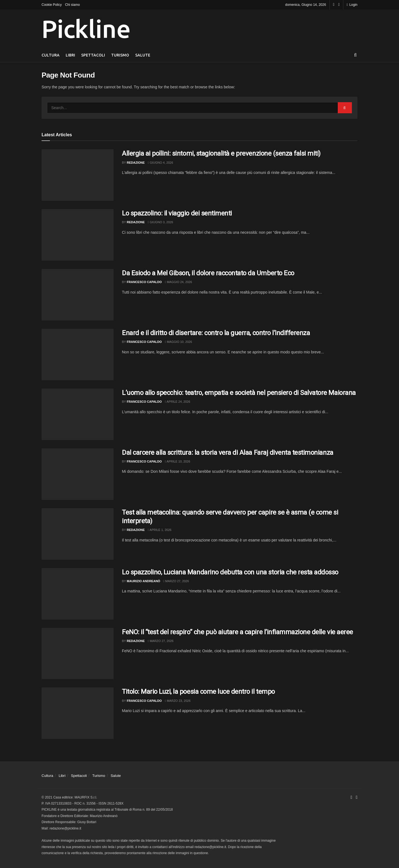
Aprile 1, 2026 (159, 530)
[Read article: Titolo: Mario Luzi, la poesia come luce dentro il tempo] (78, 713)
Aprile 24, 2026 (177, 402)
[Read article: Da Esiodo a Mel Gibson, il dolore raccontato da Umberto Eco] (78, 295)
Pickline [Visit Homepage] (86, 29)
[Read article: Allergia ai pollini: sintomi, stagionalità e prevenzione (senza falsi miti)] (78, 175)
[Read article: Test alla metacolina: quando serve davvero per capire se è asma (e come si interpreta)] (78, 534)
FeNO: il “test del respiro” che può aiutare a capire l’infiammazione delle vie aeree (237, 632)
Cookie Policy (52, 5)
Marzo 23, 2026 (178, 701)
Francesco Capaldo (144, 282)
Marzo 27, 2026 (176, 581)
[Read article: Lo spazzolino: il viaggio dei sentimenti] (78, 235)
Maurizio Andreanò (144, 581)
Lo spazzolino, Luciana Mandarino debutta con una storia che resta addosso (230, 572)
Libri (70, 55)
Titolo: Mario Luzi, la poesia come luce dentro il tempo (198, 692)
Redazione (136, 163)
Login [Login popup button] (352, 5)
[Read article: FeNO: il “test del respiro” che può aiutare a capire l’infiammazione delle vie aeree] (78, 654)
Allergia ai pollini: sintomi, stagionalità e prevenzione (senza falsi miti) (221, 153)
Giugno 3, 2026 (160, 222)
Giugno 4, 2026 (160, 163)
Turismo (120, 55)
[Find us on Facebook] (334, 5)
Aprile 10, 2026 (177, 461)
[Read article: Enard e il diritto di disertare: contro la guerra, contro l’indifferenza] (78, 355)
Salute (143, 55)
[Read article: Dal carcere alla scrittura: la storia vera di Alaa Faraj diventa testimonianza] (78, 474)
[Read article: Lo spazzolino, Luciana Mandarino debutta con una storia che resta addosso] (78, 594)
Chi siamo (72, 5)
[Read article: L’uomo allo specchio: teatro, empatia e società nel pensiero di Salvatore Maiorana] (78, 414)
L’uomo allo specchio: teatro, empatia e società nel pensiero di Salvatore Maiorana (239, 393)
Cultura (51, 55)
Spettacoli (93, 55)
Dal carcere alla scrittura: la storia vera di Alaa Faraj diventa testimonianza (228, 453)
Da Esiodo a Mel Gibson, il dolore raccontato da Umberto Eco (208, 273)
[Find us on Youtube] (339, 5)
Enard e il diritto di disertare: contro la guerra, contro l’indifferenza (216, 333)
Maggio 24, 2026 (178, 282)
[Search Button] (355, 55)
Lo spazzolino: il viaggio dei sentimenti (177, 213)
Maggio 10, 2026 (178, 342)
